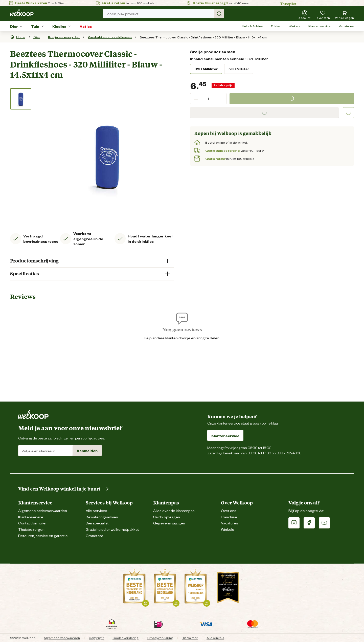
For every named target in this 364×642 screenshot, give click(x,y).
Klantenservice (320, 26)
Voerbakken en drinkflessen (110, 37)
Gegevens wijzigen (169, 523)
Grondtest (94, 535)
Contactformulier (32, 523)
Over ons (229, 510)
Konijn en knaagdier (64, 37)
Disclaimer (190, 638)
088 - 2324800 (289, 453)
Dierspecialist (97, 523)
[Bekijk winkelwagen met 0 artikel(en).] (345, 15)
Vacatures (346, 26)
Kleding (59, 26)
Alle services (96, 510)
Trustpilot (288, 3)
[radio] (206, 69)
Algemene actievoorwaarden (43, 510)
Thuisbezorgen (31, 529)
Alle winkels (215, 638)
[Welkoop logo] (22, 13)
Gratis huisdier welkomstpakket (112, 529)
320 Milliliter (206, 69)
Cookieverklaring (126, 638)
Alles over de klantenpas (174, 510)
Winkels (294, 26)
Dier (14, 26)
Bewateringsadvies (102, 517)
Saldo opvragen (167, 517)
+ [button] (221, 99)
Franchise (229, 517)
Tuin (35, 26)
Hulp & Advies (252, 26)
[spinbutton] (208, 99)
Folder (276, 26)
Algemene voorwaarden (62, 638)
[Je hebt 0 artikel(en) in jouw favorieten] (323, 15)
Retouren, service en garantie (43, 535)
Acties (86, 26)
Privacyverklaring (160, 638)
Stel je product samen (213, 52)
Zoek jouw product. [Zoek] (166, 14)
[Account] (305, 15)
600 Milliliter (239, 69)
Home (21, 37)
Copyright (96, 638)
